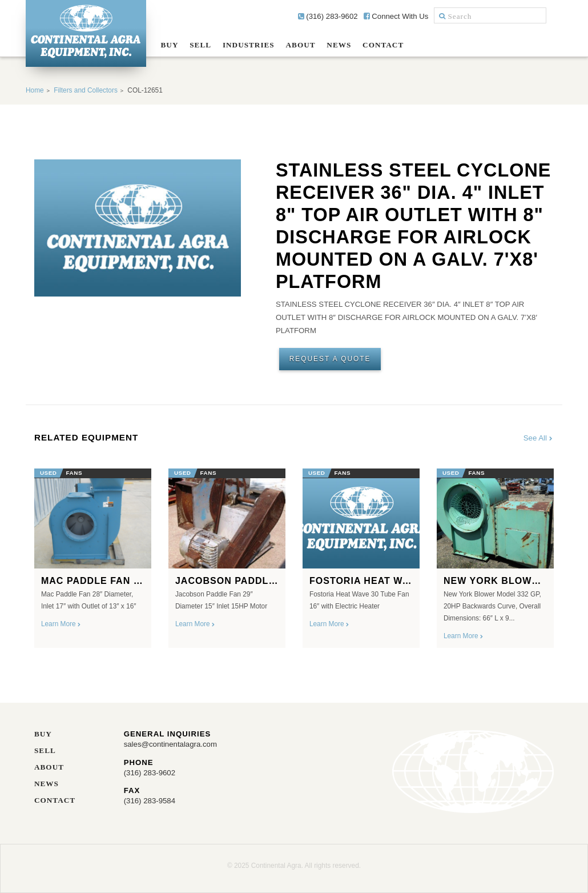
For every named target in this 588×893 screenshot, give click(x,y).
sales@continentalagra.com (170, 744)
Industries (249, 45)
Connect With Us (396, 16)
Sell (200, 45)
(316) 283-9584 (150, 801)
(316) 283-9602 (328, 16)
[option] (93, 554)
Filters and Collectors (86, 90)
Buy (170, 45)
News (339, 45)
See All (539, 438)
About (301, 45)
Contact (383, 45)
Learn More (61, 624)
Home (35, 90)
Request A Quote (330, 359)
